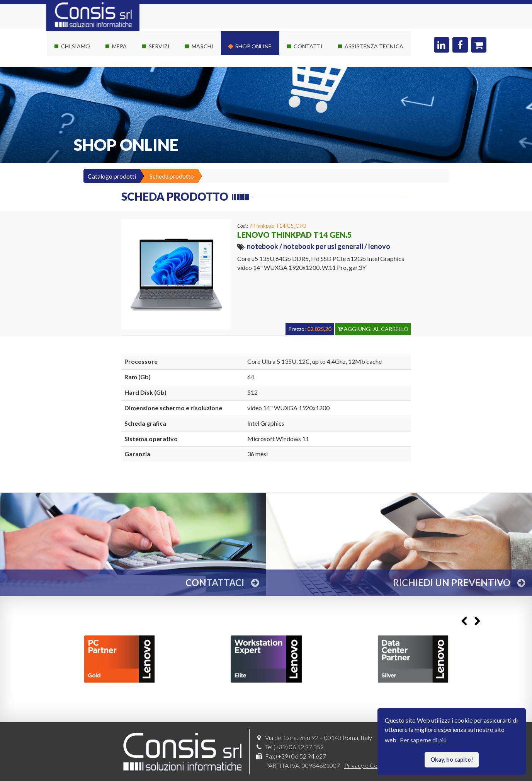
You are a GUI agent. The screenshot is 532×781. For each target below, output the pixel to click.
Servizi (159, 46)
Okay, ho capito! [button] (452, 760)
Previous (464, 622)
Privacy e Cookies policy (376, 765)
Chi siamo (76, 46)
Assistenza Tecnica (374, 46)
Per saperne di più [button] (423, 740)
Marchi (202, 46)
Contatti (308, 46)
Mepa (119, 46)
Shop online (253, 46)
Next (478, 622)
